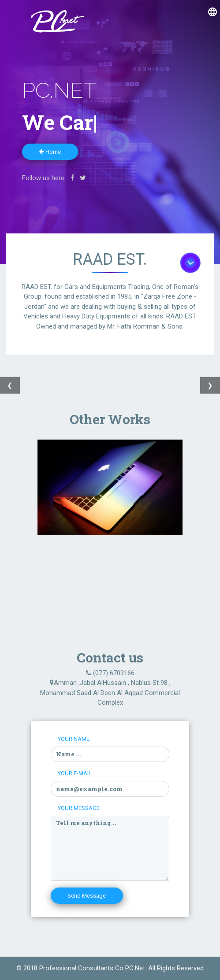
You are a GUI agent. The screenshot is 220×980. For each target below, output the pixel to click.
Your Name (73, 739)
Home (50, 152)
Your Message (78, 808)
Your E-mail (75, 773)
